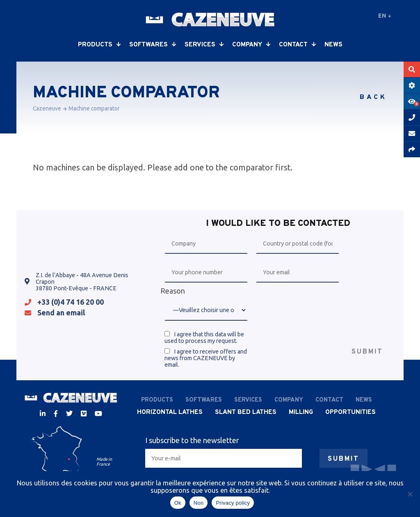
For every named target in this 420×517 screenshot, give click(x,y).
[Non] (410, 494)
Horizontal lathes (170, 412)
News (333, 45)
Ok (178, 503)
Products (99, 45)
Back (373, 97)
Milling (301, 412)
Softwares (153, 45)
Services (204, 45)
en (385, 16)
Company (251, 45)
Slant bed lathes (246, 412)
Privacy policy (233, 503)
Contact (298, 45)
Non (199, 503)
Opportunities (350, 412)
